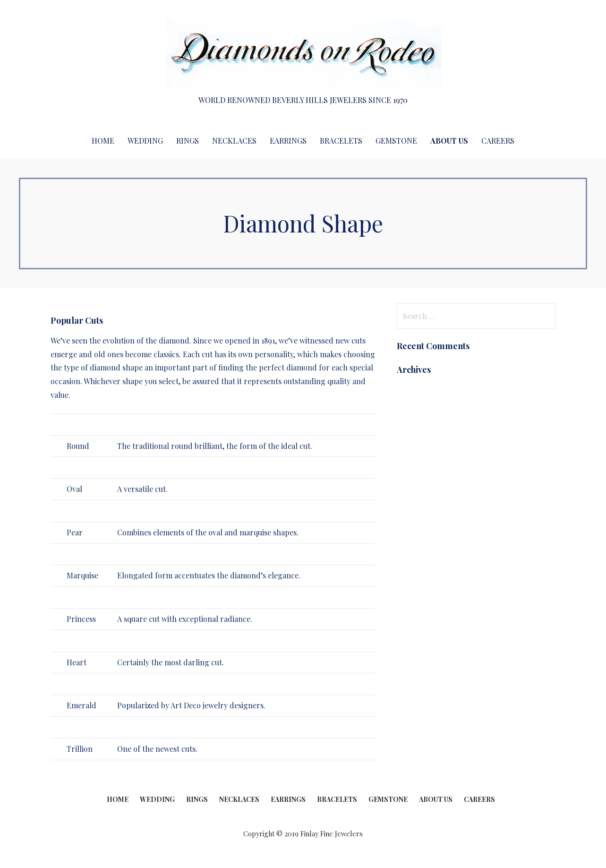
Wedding (145, 141)
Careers (498, 141)
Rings (188, 141)
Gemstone (396, 141)
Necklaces (234, 141)
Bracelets (341, 141)
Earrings (288, 141)
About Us (449, 141)
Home (103, 141)
